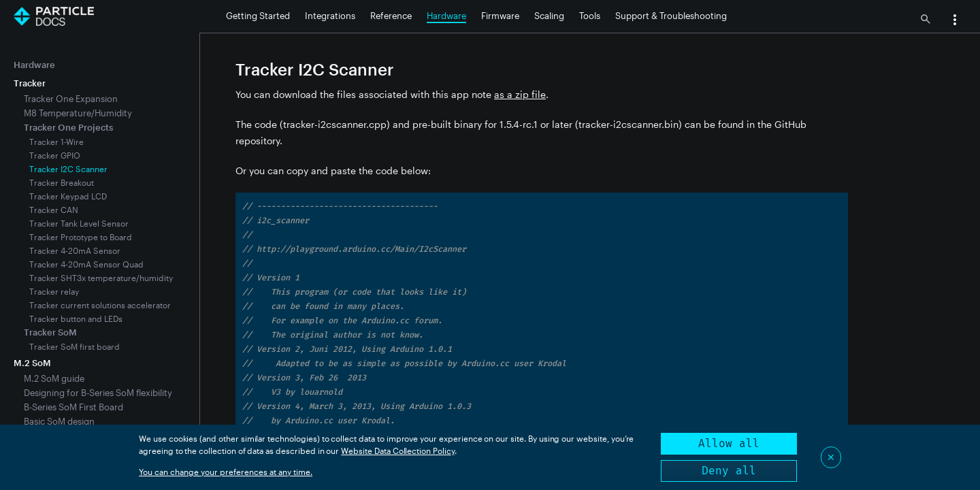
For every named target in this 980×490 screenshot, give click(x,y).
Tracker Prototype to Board (81, 237)
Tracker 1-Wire (56, 142)
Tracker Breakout (62, 182)
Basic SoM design (59, 421)
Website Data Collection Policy (398, 451)
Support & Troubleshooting (671, 16)
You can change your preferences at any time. (226, 472)
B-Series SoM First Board (73, 407)
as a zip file (520, 94)
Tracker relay (54, 291)
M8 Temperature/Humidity (78, 113)
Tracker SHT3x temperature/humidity (101, 278)
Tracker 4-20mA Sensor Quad (86, 264)
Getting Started (258, 16)
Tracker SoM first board (75, 346)
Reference (391, 16)
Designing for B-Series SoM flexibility (98, 393)
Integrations (330, 16)
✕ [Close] (831, 457)
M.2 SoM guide (54, 378)
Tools (590, 16)
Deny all (729, 471)
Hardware (446, 16)
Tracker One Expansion (71, 99)
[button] (955, 21)
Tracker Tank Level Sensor (79, 223)
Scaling (549, 16)
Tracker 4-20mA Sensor (75, 250)
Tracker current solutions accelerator (100, 305)
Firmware (500, 16)
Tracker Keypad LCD (68, 196)
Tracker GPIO (55, 155)
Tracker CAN (54, 210)
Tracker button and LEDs (76, 318)
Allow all (729, 443)
